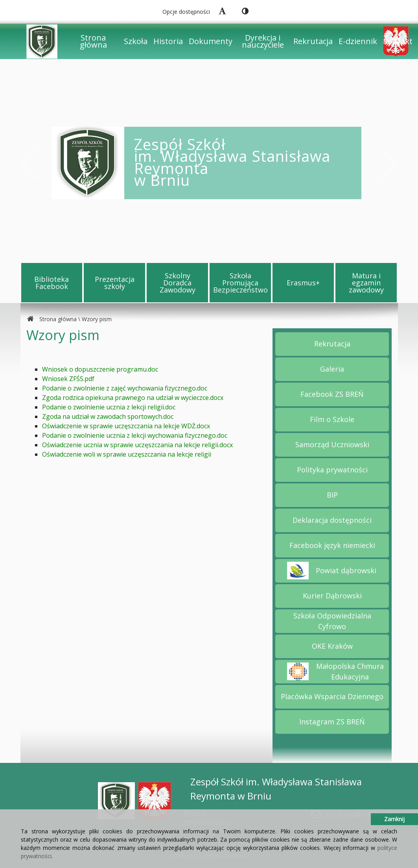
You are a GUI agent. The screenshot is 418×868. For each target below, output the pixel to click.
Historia (168, 41)
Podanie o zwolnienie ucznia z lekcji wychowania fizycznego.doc (135, 435)
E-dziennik (358, 41)
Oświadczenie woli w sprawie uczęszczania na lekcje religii (127, 454)
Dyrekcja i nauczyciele (263, 41)
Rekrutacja (313, 41)
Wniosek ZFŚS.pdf (68, 379)
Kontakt (398, 41)
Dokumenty (211, 41)
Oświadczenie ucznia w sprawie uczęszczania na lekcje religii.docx (137, 445)
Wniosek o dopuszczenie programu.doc (100, 369)
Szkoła (136, 41)
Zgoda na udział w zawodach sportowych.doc (108, 416)
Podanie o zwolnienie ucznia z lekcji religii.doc (109, 407)
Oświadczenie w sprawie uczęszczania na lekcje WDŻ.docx (126, 426)
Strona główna (93, 41)
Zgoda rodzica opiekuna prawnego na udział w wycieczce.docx (133, 398)
